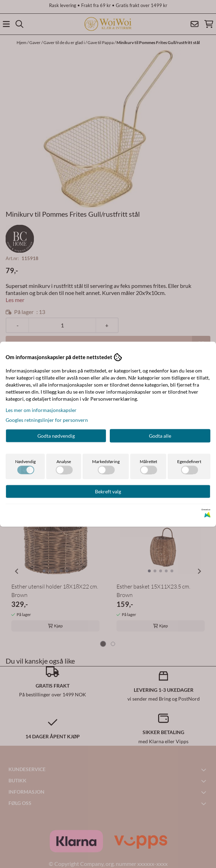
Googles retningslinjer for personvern (47, 420)
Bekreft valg (108, 491)
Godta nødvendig (56, 435)
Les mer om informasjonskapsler (41, 410)
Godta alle (160, 435)
